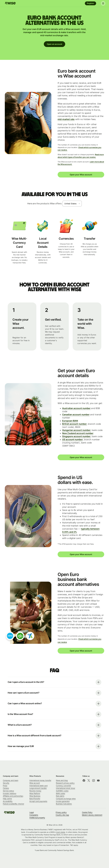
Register (91, 3)
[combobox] (72, 204)
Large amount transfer (38, 788)
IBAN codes (61, 793)
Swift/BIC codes (62, 791)
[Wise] (10, 3)
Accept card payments (38, 801)
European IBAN (70, 421)
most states (61, 832)
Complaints (34, 815)
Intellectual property (37, 818)
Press (5, 786)
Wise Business (35, 796)
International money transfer (40, 780)
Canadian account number (76, 415)
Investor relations (10, 793)
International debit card (38, 786)
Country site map (62, 815)
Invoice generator (63, 801)
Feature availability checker (14, 804)
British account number (74, 424)
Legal (32, 812)
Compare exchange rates (66, 799)
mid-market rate (66, 119)
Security (6, 783)
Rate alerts (60, 796)
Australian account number (76, 408)
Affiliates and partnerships (13, 796)
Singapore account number (76, 436)
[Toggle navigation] (103, 3)
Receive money (35, 791)
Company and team (11, 780)
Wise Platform (35, 793)
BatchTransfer (35, 799)
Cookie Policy (87, 812)
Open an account (54, 44)
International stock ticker (66, 788)
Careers (6, 788)
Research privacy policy (65, 783)
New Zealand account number (78, 433)
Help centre (7, 799)
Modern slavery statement (92, 815)
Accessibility (8, 801)
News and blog (62, 780)
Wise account (35, 783)
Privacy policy (61, 812)
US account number (73, 440)
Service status (8, 791)
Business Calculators (64, 804)
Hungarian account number (76, 430)
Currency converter (64, 786)
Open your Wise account (81, 175)
